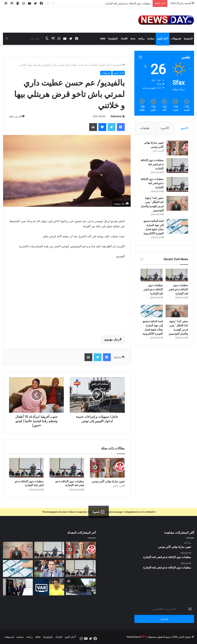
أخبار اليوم (163, 38)
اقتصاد (124, 38)
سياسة (151, 38)
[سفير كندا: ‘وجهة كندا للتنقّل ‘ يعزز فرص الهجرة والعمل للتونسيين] (177, 203)
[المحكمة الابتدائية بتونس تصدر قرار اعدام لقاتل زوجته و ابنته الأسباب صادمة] (81, 587)
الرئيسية (188, 38)
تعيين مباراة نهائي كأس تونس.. (108, 481)
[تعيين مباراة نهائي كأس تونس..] (107, 468)
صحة (133, 38)
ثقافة (103, 38)
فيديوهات (176, 38)
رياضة (141, 38)
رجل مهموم (112, 339)
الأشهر (184, 128)
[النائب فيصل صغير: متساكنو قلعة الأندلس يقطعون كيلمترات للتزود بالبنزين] (49, 568)
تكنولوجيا (113, 38)
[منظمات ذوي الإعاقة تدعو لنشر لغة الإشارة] (67, 468)
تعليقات (145, 128)
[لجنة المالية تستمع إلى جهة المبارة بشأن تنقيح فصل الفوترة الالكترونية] (177, 227)
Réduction (116, 116)
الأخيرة (165, 128)
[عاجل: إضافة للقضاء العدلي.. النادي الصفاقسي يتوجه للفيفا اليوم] (49, 587)
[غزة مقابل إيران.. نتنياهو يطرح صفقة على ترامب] (18, 587)
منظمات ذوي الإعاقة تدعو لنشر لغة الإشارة (128, 3)
